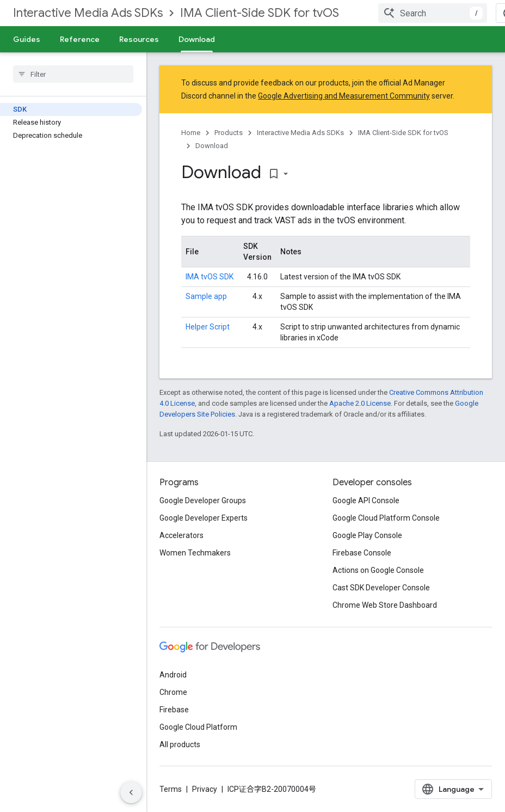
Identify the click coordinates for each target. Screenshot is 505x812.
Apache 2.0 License (360, 403)
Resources (139, 39)
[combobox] (433, 13)
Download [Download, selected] (197, 39)
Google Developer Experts (204, 518)
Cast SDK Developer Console (381, 588)
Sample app (206, 296)
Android (173, 675)
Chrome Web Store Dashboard (385, 605)
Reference (80, 39)
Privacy (205, 789)
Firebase (174, 710)
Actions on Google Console (378, 570)
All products (180, 744)
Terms (171, 789)
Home (191, 133)
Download (212, 146)
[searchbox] (73, 74)
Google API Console (366, 500)
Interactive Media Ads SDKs (88, 13)
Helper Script (208, 327)
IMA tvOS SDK (210, 277)
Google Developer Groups (203, 500)
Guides (27, 39)
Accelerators (181, 535)
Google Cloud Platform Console (386, 518)
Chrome (173, 692)
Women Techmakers (195, 553)
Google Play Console (367, 535)
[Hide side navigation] (131, 792)
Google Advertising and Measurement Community (344, 96)
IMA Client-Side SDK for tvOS (260, 13)
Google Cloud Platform (198, 727)
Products (229, 133)
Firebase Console (362, 553)
